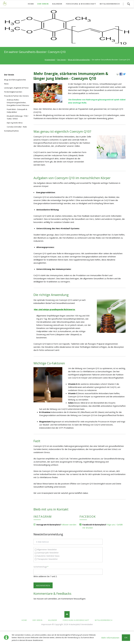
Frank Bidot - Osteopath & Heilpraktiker (17, 111)
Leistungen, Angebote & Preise (16, 88)
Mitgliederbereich (104, 620)
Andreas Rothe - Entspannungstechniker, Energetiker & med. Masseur (18, 103)
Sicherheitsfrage (41, 567)
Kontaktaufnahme (11, 131)
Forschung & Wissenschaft (76, 620)
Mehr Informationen (110, 638)
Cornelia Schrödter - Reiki (17, 127)
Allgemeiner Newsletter (47, 550)
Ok (126, 638)
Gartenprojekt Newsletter (48, 553)
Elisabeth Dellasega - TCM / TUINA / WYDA (18, 117)
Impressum (46, 624)
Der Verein (62, 60)
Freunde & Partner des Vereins (16, 96)
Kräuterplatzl (50, 60)
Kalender (53, 620)
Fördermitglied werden (13, 92)
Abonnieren (43, 586)
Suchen (129, 4)
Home (24, 620)
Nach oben (67, 614)
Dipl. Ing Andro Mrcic (15, 123)
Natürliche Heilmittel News (48, 556)
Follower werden (69, 525)
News (6, 84)
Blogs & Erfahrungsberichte (79, 60)
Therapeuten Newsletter (47, 559)
